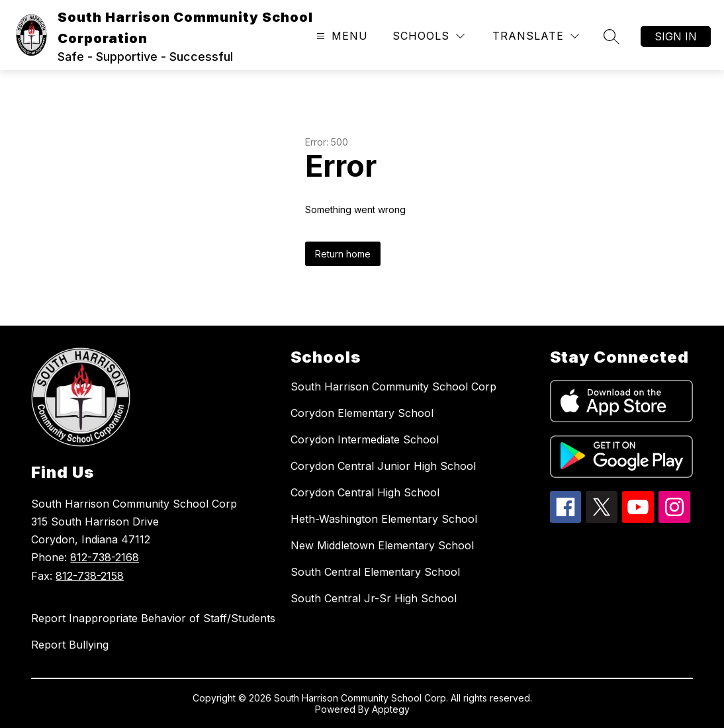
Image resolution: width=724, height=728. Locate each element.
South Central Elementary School (375, 572)
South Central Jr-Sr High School (374, 598)
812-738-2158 (90, 576)
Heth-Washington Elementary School (384, 519)
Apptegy (391, 709)
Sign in (676, 36)
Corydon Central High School (365, 492)
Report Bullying (70, 645)
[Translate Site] (536, 36)
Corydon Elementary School (362, 413)
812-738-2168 (105, 557)
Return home (343, 254)
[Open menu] (340, 36)
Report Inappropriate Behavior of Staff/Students (153, 618)
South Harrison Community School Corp (393, 387)
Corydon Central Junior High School (383, 466)
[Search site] (611, 36)
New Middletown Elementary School (382, 545)
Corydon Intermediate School (365, 439)
